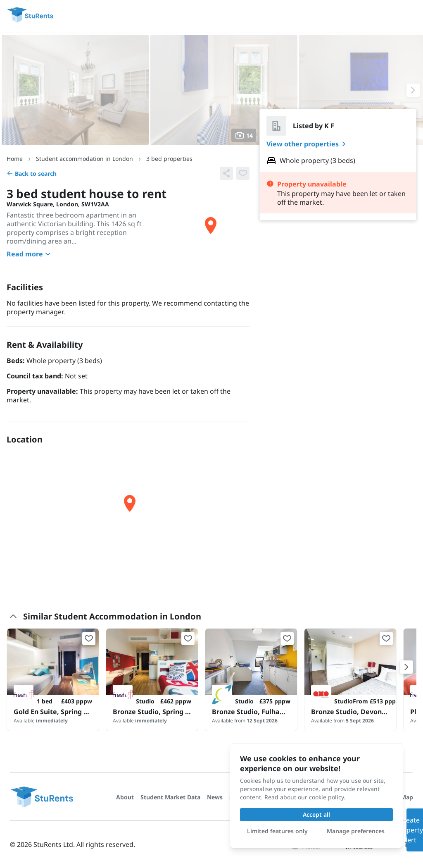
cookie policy (326, 797)
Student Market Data (170, 797)
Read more (30, 254)
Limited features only (277, 831)
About (125, 797)
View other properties (308, 144)
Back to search (32, 173)
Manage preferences (356, 831)
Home (15, 159)
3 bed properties (169, 159)
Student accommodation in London (84, 159)
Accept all (316, 814)
